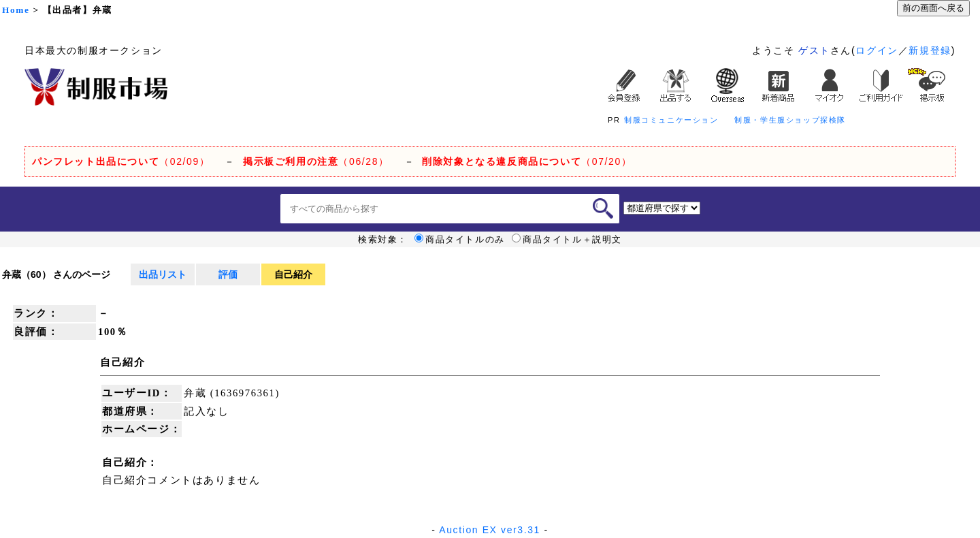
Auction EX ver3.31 (490, 530)
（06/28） (316, 161)
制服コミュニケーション (671, 120)
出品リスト (163, 274)
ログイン (877, 50)
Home (16, 10)
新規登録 (930, 50)
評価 (228, 274)
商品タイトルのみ (460, 240)
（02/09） (121, 161)
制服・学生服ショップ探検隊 (790, 120)
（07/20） (527, 161)
